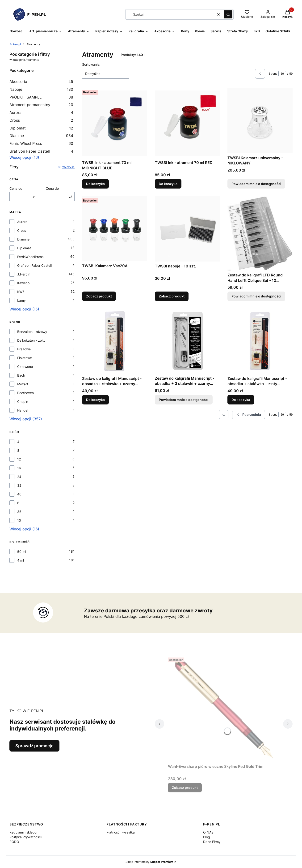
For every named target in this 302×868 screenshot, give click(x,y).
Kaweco (23, 283)
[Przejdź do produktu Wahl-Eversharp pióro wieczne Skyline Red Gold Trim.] (224, 709)
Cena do (52, 188)
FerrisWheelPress (30, 257)
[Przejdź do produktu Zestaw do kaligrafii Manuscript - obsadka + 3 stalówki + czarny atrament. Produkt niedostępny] (187, 341)
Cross (41, 120)
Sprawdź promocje (34, 746)
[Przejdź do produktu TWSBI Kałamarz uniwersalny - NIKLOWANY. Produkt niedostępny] (260, 121)
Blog (207, 837)
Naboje (41, 89)
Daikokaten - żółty (31, 340)
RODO (14, 842)
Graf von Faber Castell (41, 151)
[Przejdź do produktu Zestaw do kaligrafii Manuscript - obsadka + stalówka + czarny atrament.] (115, 341)
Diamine (41, 136)
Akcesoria (41, 82)
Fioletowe (25, 358)
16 (19, 468)
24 (19, 477)
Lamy (21, 300)
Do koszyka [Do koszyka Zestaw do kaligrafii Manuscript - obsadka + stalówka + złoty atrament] (241, 399)
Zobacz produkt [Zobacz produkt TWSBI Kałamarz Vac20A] (99, 296)
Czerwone (25, 367)
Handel (23, 410)
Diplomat (41, 128)
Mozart (23, 384)
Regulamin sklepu (23, 832)
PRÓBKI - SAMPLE (41, 97)
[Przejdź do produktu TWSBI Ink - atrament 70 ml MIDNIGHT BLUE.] (115, 123)
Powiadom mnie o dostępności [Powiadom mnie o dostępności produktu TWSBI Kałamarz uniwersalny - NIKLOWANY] (256, 184)
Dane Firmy (212, 842)
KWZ (21, 292)
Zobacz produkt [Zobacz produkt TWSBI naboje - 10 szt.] (172, 296)
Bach (21, 375)
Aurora (41, 112)
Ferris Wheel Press (41, 143)
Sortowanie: (91, 64)
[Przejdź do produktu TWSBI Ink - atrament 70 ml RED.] (187, 123)
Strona (273, 74)
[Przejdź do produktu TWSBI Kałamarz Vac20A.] (115, 229)
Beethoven (25, 393)
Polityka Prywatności (25, 837)
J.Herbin (24, 274)
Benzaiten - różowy (32, 332)
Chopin (23, 402)
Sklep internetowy (149, 862)
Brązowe (24, 349)
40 (19, 494)
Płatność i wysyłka (121, 832)
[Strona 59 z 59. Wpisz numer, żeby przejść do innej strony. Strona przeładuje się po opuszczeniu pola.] (282, 74)
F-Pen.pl (15, 44)
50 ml (22, 552)
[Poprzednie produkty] (249, 415)
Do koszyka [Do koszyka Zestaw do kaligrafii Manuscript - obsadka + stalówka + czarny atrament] (95, 399)
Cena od (16, 188)
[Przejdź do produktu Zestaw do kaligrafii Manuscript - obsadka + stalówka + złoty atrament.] (260, 341)
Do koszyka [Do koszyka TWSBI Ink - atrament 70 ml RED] (168, 184)
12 (19, 459)
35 (19, 512)
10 (19, 520)
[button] (228, 14)
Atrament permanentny (41, 105)
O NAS (208, 832)
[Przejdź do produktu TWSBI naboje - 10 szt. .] (187, 229)
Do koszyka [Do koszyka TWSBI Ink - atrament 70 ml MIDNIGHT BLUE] (95, 184)
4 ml (21, 560)
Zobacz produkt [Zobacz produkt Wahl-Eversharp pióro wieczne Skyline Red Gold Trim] (185, 788)
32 (19, 485)
